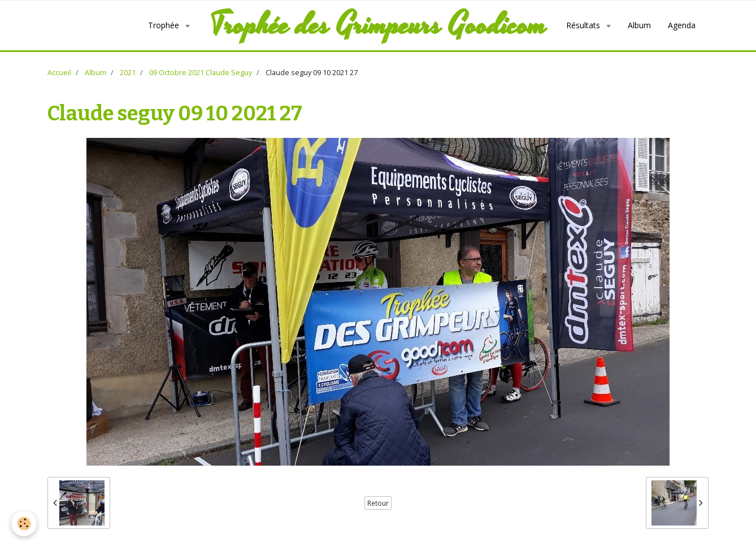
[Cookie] (24, 524)
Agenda (682, 25)
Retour (378, 503)
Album (639, 25)
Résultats (584, 25)
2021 (128, 73)
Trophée (165, 25)
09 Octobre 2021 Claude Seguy (201, 73)
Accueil (59, 73)
